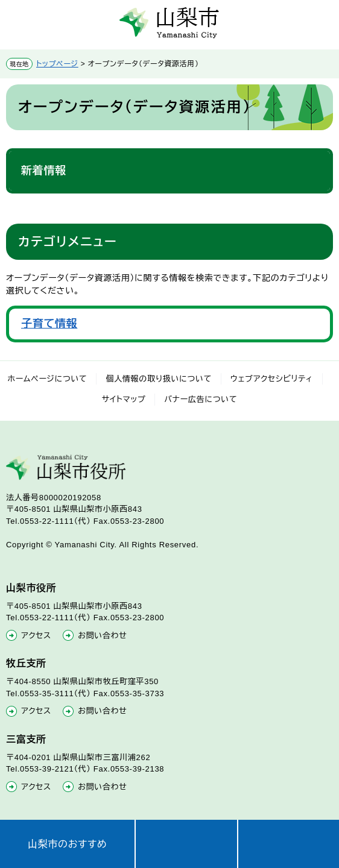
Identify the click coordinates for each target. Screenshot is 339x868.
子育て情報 (49, 324)
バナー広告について (201, 399)
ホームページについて (48, 379)
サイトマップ (124, 399)
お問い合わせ (102, 636)
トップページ (57, 64)
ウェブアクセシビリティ (272, 379)
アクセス (36, 636)
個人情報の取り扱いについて (159, 379)
